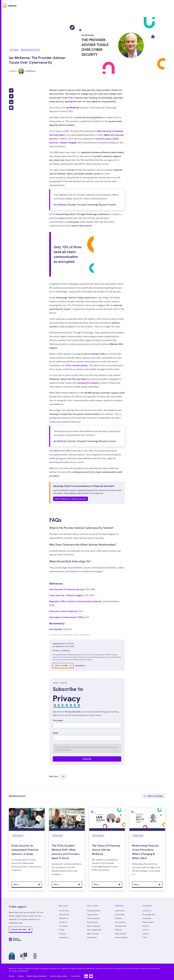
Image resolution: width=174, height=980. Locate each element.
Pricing (70, 5)
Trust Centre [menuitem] (76, 974)
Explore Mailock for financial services (71, 499)
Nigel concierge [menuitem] (93, 933)
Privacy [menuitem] (11, 974)
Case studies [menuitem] (120, 913)
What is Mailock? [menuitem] (122, 936)
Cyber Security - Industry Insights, (67, 595)
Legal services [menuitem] (93, 913)
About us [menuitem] (146, 925)
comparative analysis (88, 383)
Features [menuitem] (63, 933)
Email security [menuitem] (93, 921)
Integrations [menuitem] (64, 936)
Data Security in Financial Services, (67, 589)
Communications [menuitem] (94, 917)
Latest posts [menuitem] (120, 909)
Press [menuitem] (145, 936)
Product (26, 5)
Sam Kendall (56, 629)
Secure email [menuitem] (64, 909)
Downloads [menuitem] (147, 917)
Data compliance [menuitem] (94, 925)
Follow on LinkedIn (61, 666)
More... (17, 882)
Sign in (151, 5)
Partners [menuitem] (146, 929)
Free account (165, 5)
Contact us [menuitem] (147, 909)
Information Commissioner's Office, (67, 617)
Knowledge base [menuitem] (149, 913)
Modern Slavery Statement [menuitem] (37, 974)
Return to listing (155, 796)
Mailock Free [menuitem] (64, 913)
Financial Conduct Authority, (64, 611)
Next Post (58, 777)
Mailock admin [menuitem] (148, 921)
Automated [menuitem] (64, 925)
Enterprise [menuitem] (63, 921)
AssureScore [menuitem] (92, 936)
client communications (76, 365)
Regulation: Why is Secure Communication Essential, (76, 601)
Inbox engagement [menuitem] (94, 929)
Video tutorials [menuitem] (121, 933)
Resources (56, 5)
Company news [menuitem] (121, 925)
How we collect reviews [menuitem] (59, 974)
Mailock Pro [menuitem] (64, 917)
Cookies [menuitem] (21, 974)
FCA (70, 98)
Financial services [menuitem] (94, 909)
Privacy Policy (66, 750)
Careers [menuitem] (146, 933)
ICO (69, 451)
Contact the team (19, 928)
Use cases (40, 5)
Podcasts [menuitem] (119, 917)
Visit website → (81, 665)
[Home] (10, 5)
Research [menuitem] (119, 929)
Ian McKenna (27, 71)
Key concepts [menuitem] (120, 921)
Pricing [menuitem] (62, 929)
